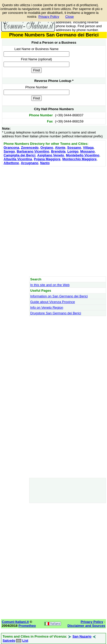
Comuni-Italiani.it (15, 622)
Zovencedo (30, 148)
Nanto (45, 163)
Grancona (11, 148)
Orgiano (47, 148)
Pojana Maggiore (47, 159)
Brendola (58, 151)
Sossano (74, 148)
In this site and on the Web (50, 285)
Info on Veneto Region (47, 307)
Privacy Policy (49, 17)
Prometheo (27, 626)
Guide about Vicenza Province (53, 302)
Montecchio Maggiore (80, 159)
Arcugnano (30, 163)
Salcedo (9, 641)
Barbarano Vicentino (33, 151)
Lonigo (73, 151)
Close (69, 17)
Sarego (9, 151)
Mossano (88, 151)
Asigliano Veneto (51, 155)
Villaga (88, 148)
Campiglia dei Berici (19, 155)
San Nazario (82, 636)
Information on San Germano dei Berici (59, 296)
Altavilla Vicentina (18, 159)
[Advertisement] (53, 221)
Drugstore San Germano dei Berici (56, 313)
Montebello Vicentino (83, 155)
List (25, 641)
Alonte (60, 148)
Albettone (11, 163)
